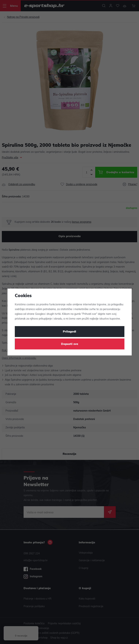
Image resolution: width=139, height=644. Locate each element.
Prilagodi (69, 332)
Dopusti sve (70, 344)
